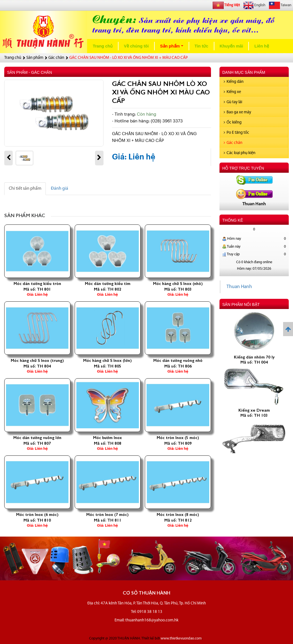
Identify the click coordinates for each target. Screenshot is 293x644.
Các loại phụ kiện (240, 153)
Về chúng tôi (136, 46)
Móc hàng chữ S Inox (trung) (37, 360)
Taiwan (280, 5)
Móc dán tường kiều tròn (37, 284)
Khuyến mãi (231, 46)
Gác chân (233, 143)
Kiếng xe (232, 92)
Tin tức (202, 46)
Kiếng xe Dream (254, 413)
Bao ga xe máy (237, 112)
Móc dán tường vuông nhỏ (178, 360)
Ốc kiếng (233, 123)
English (254, 5)
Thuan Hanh (239, 287)
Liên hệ (261, 46)
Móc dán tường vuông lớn (37, 438)
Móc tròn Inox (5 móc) (178, 438)
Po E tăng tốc (236, 133)
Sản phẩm (173, 48)
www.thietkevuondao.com (181, 638)
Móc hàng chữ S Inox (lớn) (107, 360)
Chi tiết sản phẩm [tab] (25, 189)
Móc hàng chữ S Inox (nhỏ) (178, 284)
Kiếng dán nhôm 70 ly (254, 360)
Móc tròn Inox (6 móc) (37, 515)
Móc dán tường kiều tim (108, 284)
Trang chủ (103, 46)
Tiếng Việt (226, 5)
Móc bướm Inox (107, 438)
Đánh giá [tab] (60, 189)
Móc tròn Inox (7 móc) (107, 515)
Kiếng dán (234, 82)
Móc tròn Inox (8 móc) (178, 515)
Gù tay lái (233, 102)
